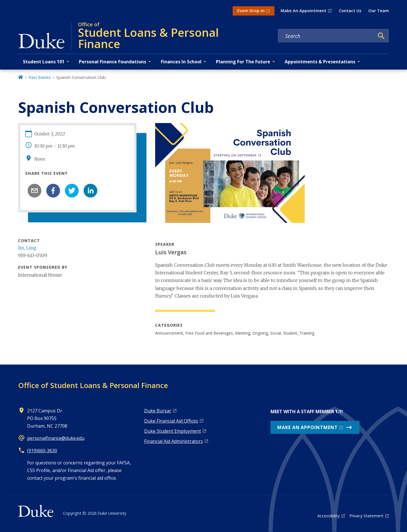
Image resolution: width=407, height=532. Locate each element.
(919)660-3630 (42, 451)
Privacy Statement (366, 516)
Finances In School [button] (181, 62)
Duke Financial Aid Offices (171, 421)
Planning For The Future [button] (243, 62)
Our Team (379, 11)
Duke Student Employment (173, 431)
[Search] (381, 36)
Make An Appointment (304, 11)
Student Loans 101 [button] (44, 62)
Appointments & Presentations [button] (320, 62)
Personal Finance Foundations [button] (112, 62)
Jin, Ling (27, 248)
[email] (34, 191)
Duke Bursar (158, 411)
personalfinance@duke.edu (56, 438)
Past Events (40, 77)
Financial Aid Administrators (174, 441)
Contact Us (350, 11)
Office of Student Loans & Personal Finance (93, 385)
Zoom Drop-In (251, 11)
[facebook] (53, 191)
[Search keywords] (326, 36)
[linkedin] (90, 191)
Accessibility (329, 516)
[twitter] (72, 191)
